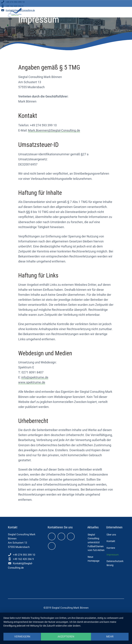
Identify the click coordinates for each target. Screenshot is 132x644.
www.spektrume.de (32, 382)
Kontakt (111, 541)
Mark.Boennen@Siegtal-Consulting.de (54, 130)
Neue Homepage (93, 559)
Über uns (111, 535)
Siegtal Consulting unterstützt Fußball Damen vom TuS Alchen (96, 542)
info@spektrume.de (35, 377)
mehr (110, 637)
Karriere (111, 548)
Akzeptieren (66, 637)
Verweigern (22, 637)
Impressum (113, 555)
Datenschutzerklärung (115, 563)
